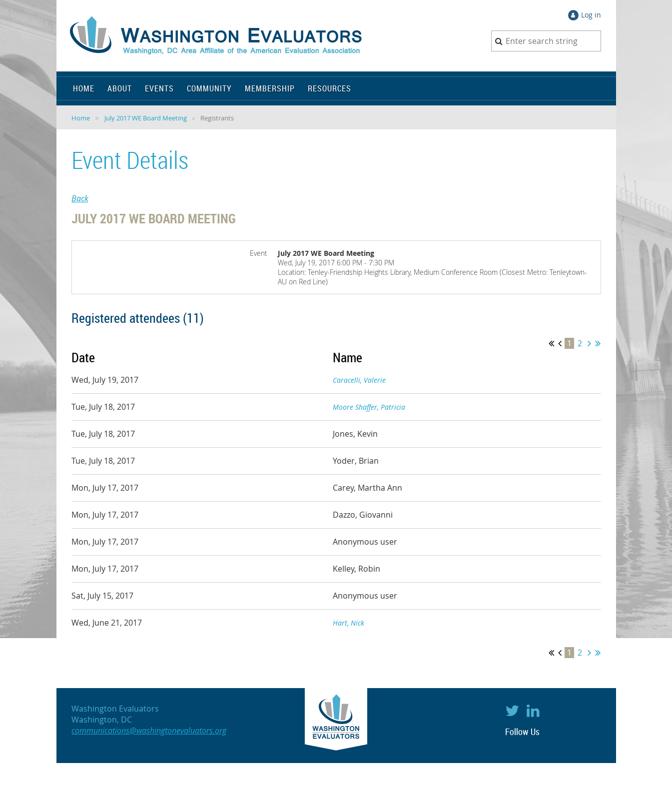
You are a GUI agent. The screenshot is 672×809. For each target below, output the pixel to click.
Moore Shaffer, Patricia (369, 407)
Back (80, 198)
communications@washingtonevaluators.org (149, 731)
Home (81, 118)
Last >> (598, 343)
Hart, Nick (348, 623)
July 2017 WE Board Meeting (146, 118)
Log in (591, 15)
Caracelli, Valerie (359, 380)
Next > (589, 343)
